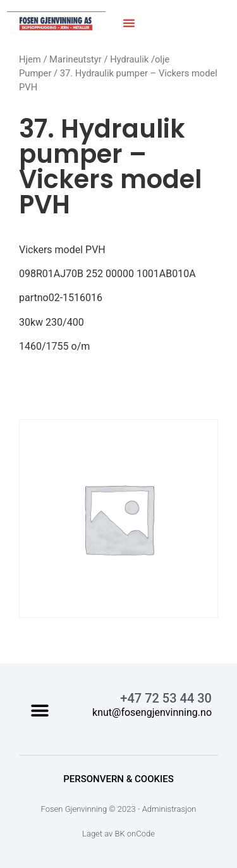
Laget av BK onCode (118, 834)
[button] (129, 23)
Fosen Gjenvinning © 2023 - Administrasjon (119, 809)
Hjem (30, 59)
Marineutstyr (76, 59)
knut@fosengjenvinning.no (152, 712)
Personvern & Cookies (118, 779)
